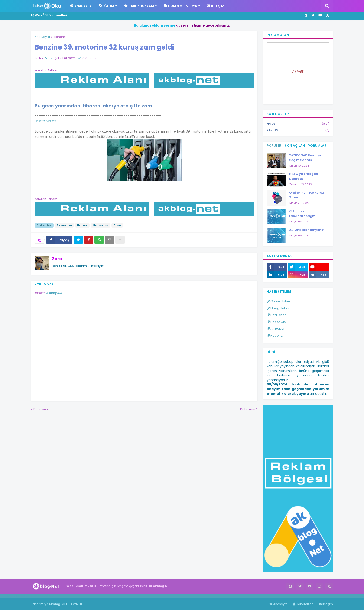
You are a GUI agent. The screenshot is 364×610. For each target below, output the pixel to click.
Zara (57, 259)
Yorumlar (317, 146)
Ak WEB (298, 71)
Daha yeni (41, 409)
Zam (117, 225)
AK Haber (276, 329)
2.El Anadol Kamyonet (307, 230)
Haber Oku (277, 322)
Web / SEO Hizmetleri (49, 15)
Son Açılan (295, 146)
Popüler (274, 146)
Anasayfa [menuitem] (81, 6)
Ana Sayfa (42, 37)
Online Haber (279, 301)
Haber (82, 225)
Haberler (101, 225)
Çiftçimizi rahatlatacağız (302, 214)
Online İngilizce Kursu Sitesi (307, 195)
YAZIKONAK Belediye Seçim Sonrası (305, 158)
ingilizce (48, 596)
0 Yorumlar (91, 58)
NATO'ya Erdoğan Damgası (304, 176)
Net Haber (276, 315)
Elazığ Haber (278, 308)
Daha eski (248, 409)
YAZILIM (298, 130)
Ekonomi (59, 37)
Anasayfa (278, 604)
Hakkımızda (303, 604)
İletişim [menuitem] (216, 6)
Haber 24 (276, 336)
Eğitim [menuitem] (106, 6)
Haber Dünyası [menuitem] (139, 6)
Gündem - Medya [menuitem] (180, 6)
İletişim (326, 604)
